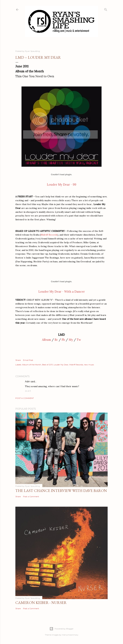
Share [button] (18, 360)
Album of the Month (32, 365)
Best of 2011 (47, 365)
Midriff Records (49, 235)
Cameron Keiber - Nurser (41, 603)
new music (89, 365)
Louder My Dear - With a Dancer (62, 292)
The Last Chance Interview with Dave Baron (61, 491)
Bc (56, 340)
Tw (79, 340)
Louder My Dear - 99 (62, 185)
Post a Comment (25, 398)
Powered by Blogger (61, 629)
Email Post (28, 360)
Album (46, 340)
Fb (63, 340)
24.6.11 (28, 391)
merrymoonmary (70, 635)
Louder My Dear (61, 365)
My (71, 340)
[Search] (106, 9)
